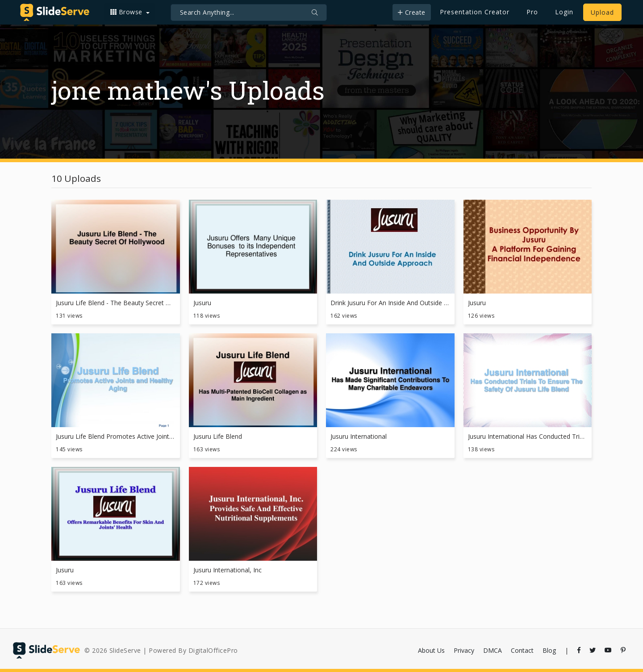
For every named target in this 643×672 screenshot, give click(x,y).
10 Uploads (76, 178)
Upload (602, 12)
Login (564, 12)
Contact (522, 650)
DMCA (493, 650)
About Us (431, 650)
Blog (549, 650)
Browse (127, 12)
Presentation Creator (475, 12)
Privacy (464, 650)
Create (412, 12)
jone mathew (128, 90)
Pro (532, 12)
